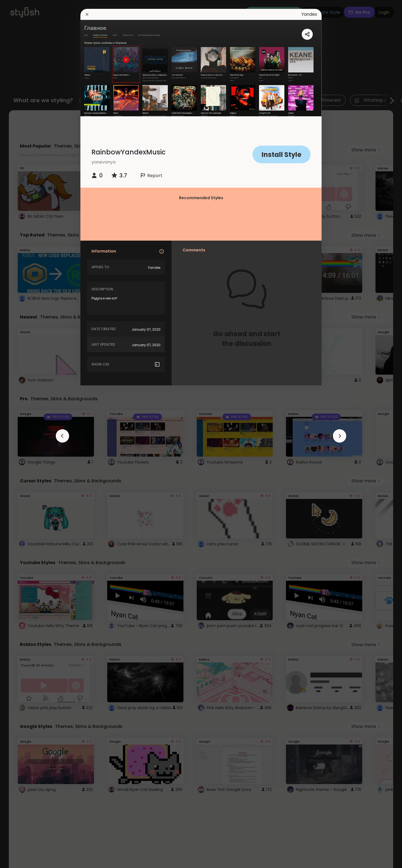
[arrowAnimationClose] (62, 436)
